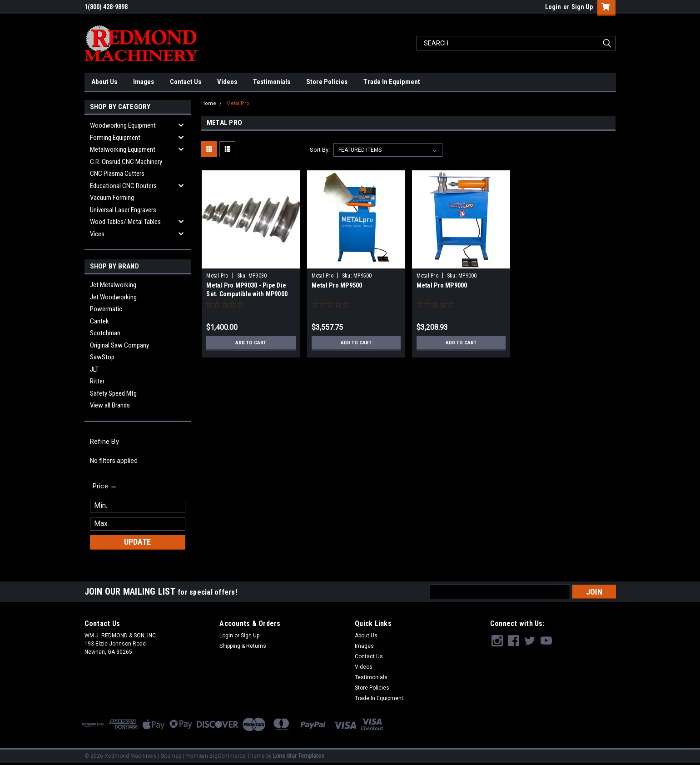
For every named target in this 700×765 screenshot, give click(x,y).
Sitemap (171, 756)
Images (144, 82)
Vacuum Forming (112, 198)
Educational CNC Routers (123, 186)
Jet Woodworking (113, 297)
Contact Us (186, 82)
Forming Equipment (115, 138)
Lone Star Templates (299, 756)
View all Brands (110, 405)
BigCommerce (228, 756)
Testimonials (272, 82)
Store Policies (327, 82)
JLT (94, 369)
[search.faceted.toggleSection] (105, 486)
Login (553, 7)
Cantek (99, 321)
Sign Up (582, 7)
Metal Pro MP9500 (337, 285)
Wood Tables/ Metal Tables (125, 222)
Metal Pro (238, 103)
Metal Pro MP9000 (442, 285)
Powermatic (106, 309)
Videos (227, 82)
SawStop (102, 357)
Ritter (97, 381)
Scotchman (105, 333)
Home (209, 103)
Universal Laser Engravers (123, 210)
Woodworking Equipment (123, 125)
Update (137, 542)
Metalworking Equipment (123, 149)
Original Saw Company (119, 345)
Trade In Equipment (392, 82)
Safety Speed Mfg (113, 393)
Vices (97, 234)
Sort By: (320, 150)
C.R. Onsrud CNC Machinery (126, 162)
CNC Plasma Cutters (117, 174)
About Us (104, 82)
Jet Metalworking (113, 285)
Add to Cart (251, 343)
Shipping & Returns (243, 646)
